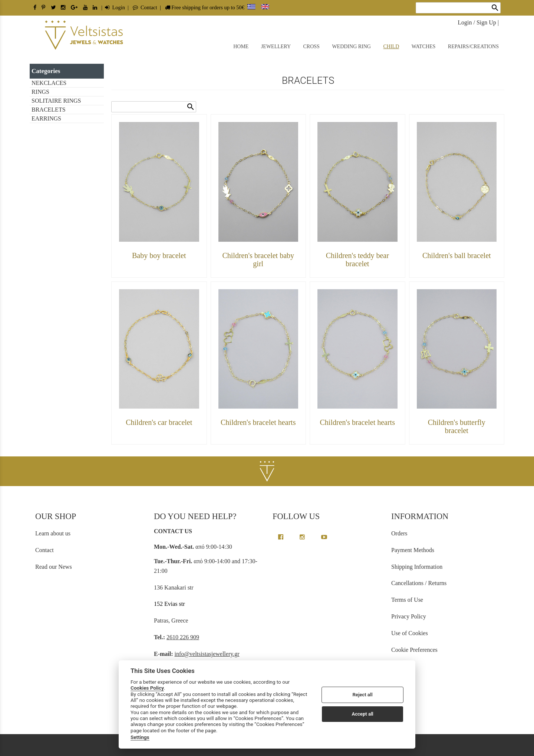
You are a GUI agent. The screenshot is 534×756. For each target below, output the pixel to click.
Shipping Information (417, 567)
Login (115, 7)
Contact (145, 7)
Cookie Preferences (414, 650)
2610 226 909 (183, 637)
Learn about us (53, 533)
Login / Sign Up (477, 22)
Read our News (54, 567)
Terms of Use (407, 600)
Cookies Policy (147, 688)
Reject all (363, 695)
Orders (399, 533)
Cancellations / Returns (419, 583)
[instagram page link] (303, 537)
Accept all (362, 714)
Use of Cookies (410, 633)
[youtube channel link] (324, 537)
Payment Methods (413, 550)
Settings (140, 737)
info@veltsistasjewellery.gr (207, 654)
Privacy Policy (409, 616)
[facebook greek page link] (281, 537)
